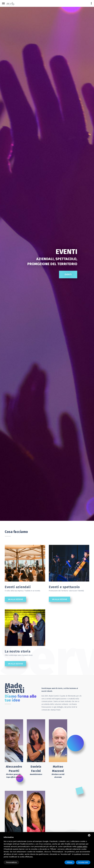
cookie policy (82, 846)
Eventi (47, 295)
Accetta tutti (83, 862)
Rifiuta (70, 862)
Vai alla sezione (15, 599)
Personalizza (11, 862)
